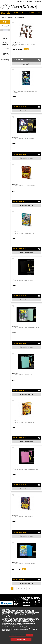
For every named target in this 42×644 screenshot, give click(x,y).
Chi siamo (3, 13)
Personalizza (21, 639)
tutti (29, 589)
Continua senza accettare (18, 635)
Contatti (26, 600)
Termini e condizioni (26, 602)
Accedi (20, 1)
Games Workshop (16, 43)
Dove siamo (9, 13)
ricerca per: (16, 17)
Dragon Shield (15, 90)
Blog (22, 13)
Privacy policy (27, 604)
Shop (38, 13)
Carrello (39, 1)
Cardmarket (30, 13)
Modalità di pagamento (27, 606)
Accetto (30, 635)
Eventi (16, 13)
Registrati (29, 1)
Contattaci (26, 64)
